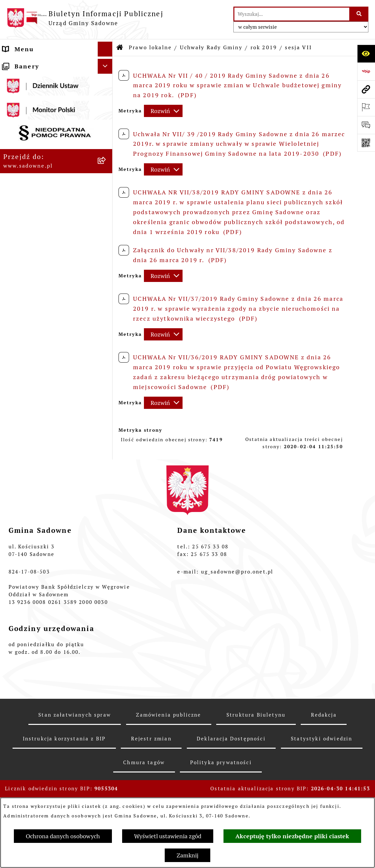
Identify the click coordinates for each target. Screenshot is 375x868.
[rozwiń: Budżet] (107, 415)
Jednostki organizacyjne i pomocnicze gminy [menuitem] (45, 524)
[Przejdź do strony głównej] (85, 18)
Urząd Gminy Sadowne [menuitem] (39, 64)
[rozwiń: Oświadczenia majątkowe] (107, 544)
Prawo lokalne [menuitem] (26, 109)
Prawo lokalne (150, 47)
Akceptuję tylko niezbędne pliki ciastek (292, 836)
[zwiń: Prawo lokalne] (107, 109)
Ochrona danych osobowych (63, 836)
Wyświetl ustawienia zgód (168, 836)
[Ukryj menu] (105, 49)
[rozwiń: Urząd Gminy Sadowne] (107, 64)
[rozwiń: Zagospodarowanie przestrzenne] (107, 627)
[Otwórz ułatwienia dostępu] (366, 54)
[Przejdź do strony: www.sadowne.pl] (366, 89)
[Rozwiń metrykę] (163, 111)
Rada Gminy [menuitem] (22, 79)
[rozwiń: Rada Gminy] (107, 79)
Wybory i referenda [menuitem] (34, 612)
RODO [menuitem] (13, 651)
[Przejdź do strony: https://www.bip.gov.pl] (366, 71)
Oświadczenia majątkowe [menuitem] (44, 544)
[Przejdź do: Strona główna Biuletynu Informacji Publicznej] (120, 48)
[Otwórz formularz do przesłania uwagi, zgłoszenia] (366, 125)
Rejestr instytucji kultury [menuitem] (45, 597)
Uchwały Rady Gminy (211, 47)
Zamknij (187, 855)
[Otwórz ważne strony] (366, 107)
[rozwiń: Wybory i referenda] (107, 612)
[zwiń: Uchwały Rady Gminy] (107, 147)
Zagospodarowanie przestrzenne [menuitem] (34, 631)
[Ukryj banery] (105, 668)
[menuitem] (56, 128)
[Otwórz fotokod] (366, 143)
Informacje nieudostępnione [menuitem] (50, 558)
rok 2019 (264, 47)
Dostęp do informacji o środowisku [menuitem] (41, 578)
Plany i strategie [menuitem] (30, 94)
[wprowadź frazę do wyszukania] (292, 14)
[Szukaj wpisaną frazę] (359, 14)
